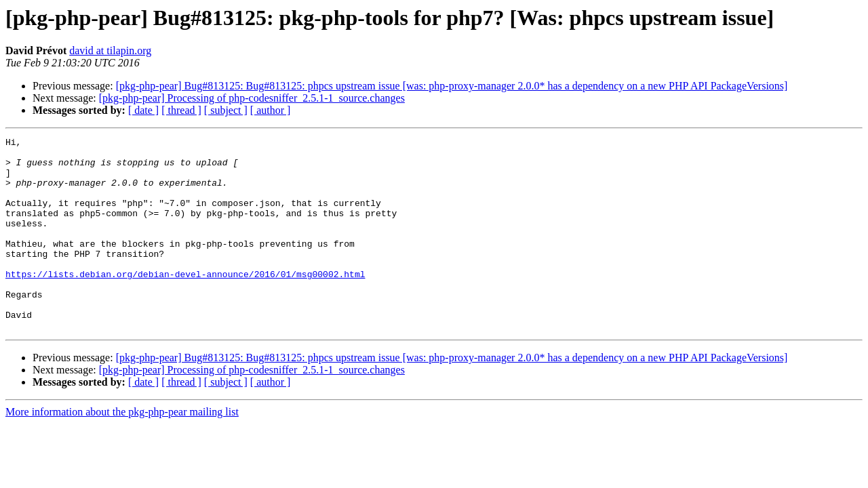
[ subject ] (226, 110)
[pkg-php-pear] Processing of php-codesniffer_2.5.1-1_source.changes (252, 98)
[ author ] (271, 110)
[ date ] (143, 110)
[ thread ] (181, 110)
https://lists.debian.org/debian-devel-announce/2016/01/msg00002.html (185, 302)
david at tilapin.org (110, 50)
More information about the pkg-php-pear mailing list (122, 450)
